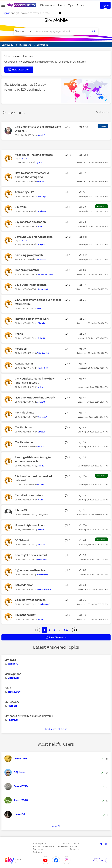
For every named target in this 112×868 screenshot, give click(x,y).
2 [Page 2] (49, 630)
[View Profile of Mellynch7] (42, 417)
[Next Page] (74, 630)
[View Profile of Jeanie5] (41, 466)
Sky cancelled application (30, 222)
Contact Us (74, 849)
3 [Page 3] (54, 630)
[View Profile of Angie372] (40, 308)
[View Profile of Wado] (40, 500)
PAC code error (24, 585)
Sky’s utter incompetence (31, 285)
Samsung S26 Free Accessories (34, 237)
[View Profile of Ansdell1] (41, 545)
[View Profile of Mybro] (41, 387)
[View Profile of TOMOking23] (43, 353)
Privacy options (39, 843)
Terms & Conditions (71, 843)
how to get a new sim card (31, 555)
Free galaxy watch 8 (27, 270)
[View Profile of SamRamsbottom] (44, 589)
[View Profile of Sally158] (41, 338)
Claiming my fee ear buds (30, 600)
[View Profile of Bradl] (40, 226)
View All (56, 826)
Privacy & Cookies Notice (43, 846)
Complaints (38, 849)
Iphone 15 (21, 510)
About (81, 5)
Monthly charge (24, 413)
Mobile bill (21, 349)
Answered (102, 206)
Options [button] (100, 112)
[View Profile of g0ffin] (40, 162)
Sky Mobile (56, 20)
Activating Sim (24, 364)
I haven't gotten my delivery (32, 319)
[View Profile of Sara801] (41, 432)
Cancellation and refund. (30, 495)
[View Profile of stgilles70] (42, 211)
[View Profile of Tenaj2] (40, 619)
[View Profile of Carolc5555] (41, 259)
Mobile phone (23, 427)
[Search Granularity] (24, 31)
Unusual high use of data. (30, 525)
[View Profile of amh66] (41, 530)
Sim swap (21, 207)
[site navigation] (3, 5)
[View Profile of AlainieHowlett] (43, 574)
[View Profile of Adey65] (41, 244)
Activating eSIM (24, 192)
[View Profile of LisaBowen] (14, 678)
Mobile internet (24, 442)
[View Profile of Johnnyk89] (43, 289)
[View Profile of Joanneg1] (42, 196)
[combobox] (63, 31)
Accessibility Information (69, 846)
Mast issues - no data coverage (34, 155)
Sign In (105, 5)
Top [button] (105, 844)
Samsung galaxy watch (29, 255)
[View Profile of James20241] (15, 692)
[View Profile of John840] (41, 402)
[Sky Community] (22, 5)
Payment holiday (25, 615)
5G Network (22, 540)
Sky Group (37, 852)
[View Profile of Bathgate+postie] (45, 274)
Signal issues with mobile (30, 570)
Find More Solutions (56, 729)
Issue (8, 688)
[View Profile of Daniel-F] (41, 135)
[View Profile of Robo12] (40, 447)
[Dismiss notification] (60, 13)
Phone (19, 334)
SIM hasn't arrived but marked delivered (29, 716)
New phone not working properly (35, 398)
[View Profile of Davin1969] (42, 559)
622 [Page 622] (66, 630)
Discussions (47, 5)
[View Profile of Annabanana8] (44, 604)
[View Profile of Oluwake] (42, 323)
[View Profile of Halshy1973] (43, 368)
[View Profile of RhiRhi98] (41, 485)
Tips (71, 5)
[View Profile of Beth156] (41, 181)
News (61, 5)
